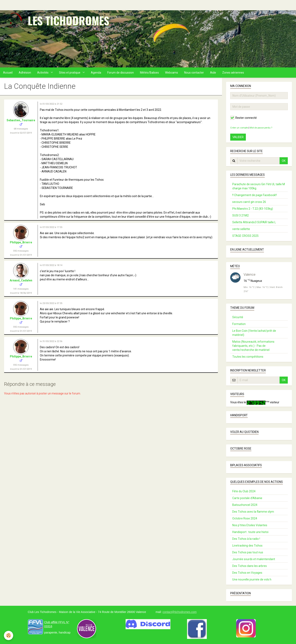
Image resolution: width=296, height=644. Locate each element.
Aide (213, 73)
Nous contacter (194, 73)
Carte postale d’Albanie (247, 498)
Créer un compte (239, 128)
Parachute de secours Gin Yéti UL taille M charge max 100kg (259, 186)
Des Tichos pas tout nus (248, 552)
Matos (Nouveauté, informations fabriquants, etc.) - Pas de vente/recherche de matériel (253, 346)
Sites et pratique (70, 73)
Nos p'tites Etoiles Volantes (250, 525)
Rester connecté (243, 118)
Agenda (96, 73)
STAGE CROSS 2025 (245, 236)
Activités (43, 73)
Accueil (8, 73)
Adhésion (25, 73)
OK (284, 161)
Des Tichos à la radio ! (246, 539)
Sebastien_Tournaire (21, 120)
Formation (239, 324)
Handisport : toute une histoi (250, 532)
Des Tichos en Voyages (247, 573)
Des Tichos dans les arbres (250, 566)
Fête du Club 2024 (244, 491)
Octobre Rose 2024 (245, 518)
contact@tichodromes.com (179, 612)
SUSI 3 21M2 (240, 215)
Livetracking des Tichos (247, 546)
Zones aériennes (233, 73)
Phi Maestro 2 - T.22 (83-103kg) (253, 209)
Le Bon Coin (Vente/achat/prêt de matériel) (254, 333)
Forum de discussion (121, 73)
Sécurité (238, 317)
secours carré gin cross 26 (249, 202)
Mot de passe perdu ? (261, 128)
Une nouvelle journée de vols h (252, 579)
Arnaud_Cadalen (21, 280)
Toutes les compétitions (248, 357)
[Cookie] (9, 635)
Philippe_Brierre (21, 242)
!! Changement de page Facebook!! (254, 195)
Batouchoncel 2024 (245, 505)
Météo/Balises (149, 73)
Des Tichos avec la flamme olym (253, 512)
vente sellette (241, 229)
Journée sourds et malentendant (254, 559)
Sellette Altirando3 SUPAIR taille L (254, 222)
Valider (238, 137)
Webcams (172, 73)
